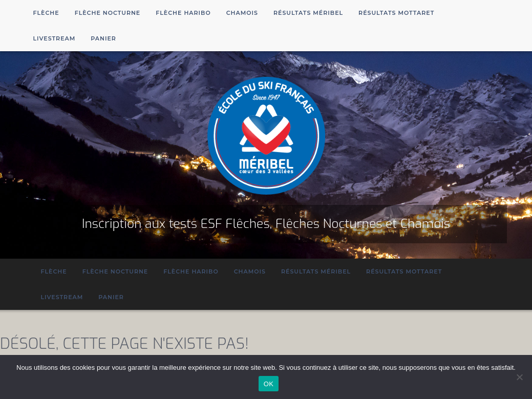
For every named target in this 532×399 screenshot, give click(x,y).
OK (269, 384)
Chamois (242, 13)
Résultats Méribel (308, 13)
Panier (103, 38)
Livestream (55, 38)
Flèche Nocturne (108, 13)
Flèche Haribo (183, 13)
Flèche (46, 13)
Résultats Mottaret (396, 13)
